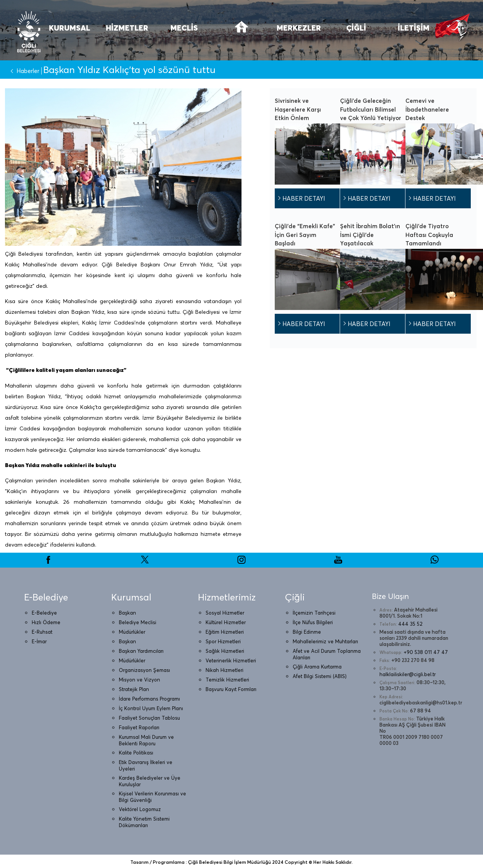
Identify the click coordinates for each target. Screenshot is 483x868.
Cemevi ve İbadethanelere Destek (427, 109)
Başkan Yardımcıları (141, 651)
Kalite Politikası (136, 753)
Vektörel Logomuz (140, 809)
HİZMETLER (127, 28)
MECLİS (184, 28)
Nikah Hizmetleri (224, 670)
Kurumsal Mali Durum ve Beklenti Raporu (146, 740)
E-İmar (39, 641)
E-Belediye (44, 613)
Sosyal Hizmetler (225, 613)
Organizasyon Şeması (144, 670)
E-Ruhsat (42, 632)
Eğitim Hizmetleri (225, 632)
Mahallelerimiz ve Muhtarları (325, 641)
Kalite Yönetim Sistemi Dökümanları (144, 822)
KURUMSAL (70, 28)
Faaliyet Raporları (139, 727)
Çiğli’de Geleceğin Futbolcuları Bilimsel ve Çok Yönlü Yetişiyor (371, 109)
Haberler (23, 71)
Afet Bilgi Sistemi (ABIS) (320, 676)
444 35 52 (410, 624)
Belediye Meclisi (138, 622)
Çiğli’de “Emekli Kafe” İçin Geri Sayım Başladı (305, 235)
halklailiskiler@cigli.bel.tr (408, 674)
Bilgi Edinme (307, 632)
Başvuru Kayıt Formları (231, 689)
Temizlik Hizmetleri (227, 680)
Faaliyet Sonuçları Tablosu (149, 718)
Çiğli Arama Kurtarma (317, 667)
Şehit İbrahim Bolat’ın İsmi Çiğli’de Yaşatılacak (370, 235)
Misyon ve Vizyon (139, 680)
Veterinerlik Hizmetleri (231, 660)
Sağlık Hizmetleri (225, 651)
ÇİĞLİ (356, 28)
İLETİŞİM (414, 28)
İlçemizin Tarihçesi (314, 613)
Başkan (127, 613)
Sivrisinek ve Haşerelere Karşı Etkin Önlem (298, 109)
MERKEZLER (299, 28)
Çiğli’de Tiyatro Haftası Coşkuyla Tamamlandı (429, 235)
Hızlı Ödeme (46, 622)
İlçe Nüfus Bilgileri (313, 622)
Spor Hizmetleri (223, 641)
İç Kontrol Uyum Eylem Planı (151, 708)
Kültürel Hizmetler (226, 622)
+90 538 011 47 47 (426, 652)
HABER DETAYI (304, 198)
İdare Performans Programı (149, 699)
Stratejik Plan (134, 689)
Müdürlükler (132, 632)
